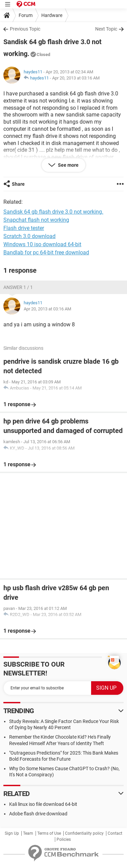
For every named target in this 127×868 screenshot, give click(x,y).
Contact (115, 833)
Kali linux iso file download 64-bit (43, 804)
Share (18, 184)
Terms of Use (49, 833)
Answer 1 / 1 (18, 287)
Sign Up (12, 833)
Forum (26, 15)
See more (68, 165)
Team (28, 833)
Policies (64, 839)
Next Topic (106, 29)
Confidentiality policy (84, 833)
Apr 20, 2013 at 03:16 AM (76, 78)
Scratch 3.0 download (29, 236)
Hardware (52, 15)
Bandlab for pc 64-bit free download (46, 252)
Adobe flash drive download (38, 814)
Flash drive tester (24, 228)
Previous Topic (25, 29)
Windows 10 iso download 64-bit (42, 244)
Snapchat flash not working (36, 220)
